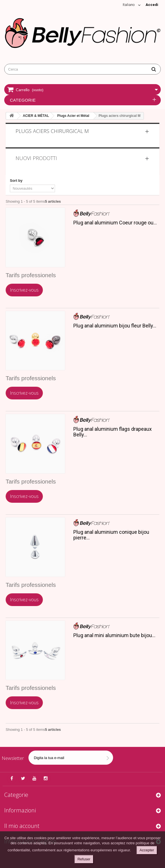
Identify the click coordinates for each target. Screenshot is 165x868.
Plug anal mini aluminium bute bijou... (114, 635)
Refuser (84, 859)
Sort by (16, 181)
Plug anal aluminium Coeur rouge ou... (115, 223)
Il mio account (22, 826)
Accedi (152, 5)
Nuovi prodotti (36, 158)
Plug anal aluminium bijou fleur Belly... (115, 326)
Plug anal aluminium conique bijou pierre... (111, 535)
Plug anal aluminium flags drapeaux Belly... (113, 432)
